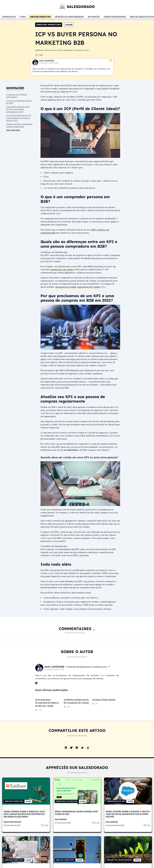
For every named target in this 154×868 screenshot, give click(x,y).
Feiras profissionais (115, 17)
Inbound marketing (40, 17)
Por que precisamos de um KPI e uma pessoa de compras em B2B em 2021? (19, 118)
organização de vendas (62, 269)
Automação (94, 17)
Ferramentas (9, 17)
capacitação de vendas (88, 287)
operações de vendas (66, 287)
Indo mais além (13, 130)
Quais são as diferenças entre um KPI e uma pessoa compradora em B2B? (18, 109)
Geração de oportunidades (69, 17)
